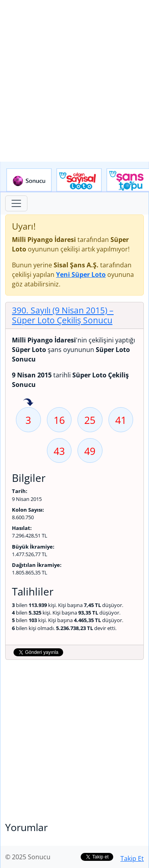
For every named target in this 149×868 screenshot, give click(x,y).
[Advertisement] (74, 81)
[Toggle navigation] (16, 203)
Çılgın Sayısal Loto (79, 180)
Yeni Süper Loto (81, 275)
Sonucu (29, 180)
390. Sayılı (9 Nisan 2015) (63, 315)
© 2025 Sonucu (28, 857)
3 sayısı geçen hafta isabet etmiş (28, 403)
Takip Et (132, 858)
